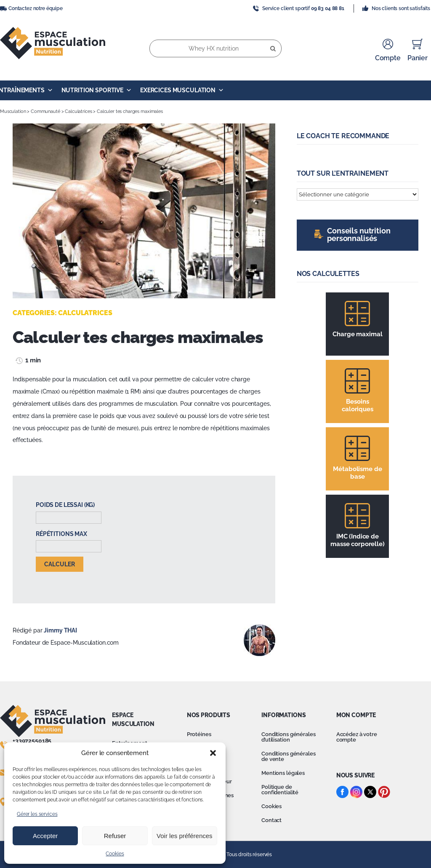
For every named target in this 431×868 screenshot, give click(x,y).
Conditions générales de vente (288, 756)
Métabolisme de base (357, 473)
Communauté (45, 111)
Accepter (45, 836)
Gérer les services (37, 814)
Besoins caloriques (358, 405)
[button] (213, 753)
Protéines (199, 734)
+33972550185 (32, 741)
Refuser (115, 836)
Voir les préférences (185, 836)
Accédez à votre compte (357, 737)
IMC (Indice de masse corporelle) (358, 540)
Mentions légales (283, 773)
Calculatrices (78, 111)
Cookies (115, 854)
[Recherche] (273, 48)
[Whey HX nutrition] (215, 48)
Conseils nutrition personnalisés (359, 234)
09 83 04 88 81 (328, 8)
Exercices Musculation (182, 90)
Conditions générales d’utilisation (288, 737)
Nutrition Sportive (97, 90)
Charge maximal (357, 334)
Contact (271, 820)
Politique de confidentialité (280, 790)
